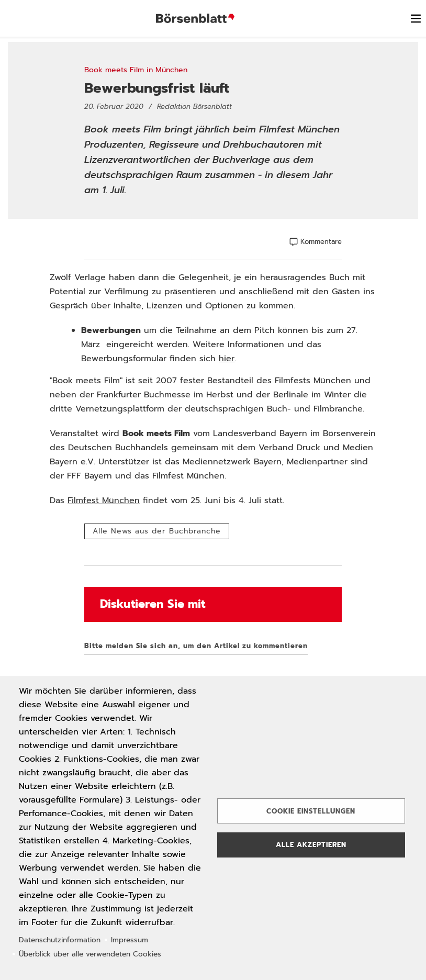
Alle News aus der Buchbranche (157, 531)
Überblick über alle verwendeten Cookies (90, 954)
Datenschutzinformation (60, 940)
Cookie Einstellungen (311, 811)
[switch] (416, 18)
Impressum (130, 940)
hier (227, 359)
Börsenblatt (195, 18)
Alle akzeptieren (311, 845)
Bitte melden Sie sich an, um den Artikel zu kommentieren (196, 646)
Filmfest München (104, 500)
